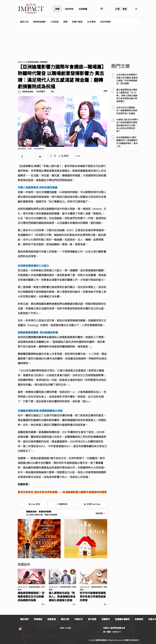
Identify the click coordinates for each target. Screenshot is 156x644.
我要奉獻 (100, 513)
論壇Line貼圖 (65, 628)
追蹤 (52, 91)
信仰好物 (69, 9)
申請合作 (79, 619)
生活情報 (91, 22)
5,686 (63, 156)
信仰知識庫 (105, 22)
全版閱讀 (83, 9)
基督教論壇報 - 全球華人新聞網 (31, 9)
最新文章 (24, 22)
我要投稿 (52, 619)
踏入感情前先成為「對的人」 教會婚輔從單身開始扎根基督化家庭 (62, 597)
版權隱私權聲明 (122, 619)
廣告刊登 (65, 619)
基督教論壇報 (39, 22)
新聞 (57, 9)
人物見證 (54, 22)
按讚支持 (62, 504)
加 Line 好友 (32, 504)
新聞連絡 (38, 619)
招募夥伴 (106, 619)
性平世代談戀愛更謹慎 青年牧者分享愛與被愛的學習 (93, 597)
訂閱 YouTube (92, 504)
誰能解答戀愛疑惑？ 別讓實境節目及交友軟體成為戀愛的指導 (31, 597)
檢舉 (105, 91)
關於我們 (24, 619)
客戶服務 (92, 619)
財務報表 (139, 619)
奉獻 (125, 9)
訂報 (117, 9)
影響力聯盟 (77, 22)
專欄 (65, 22)
